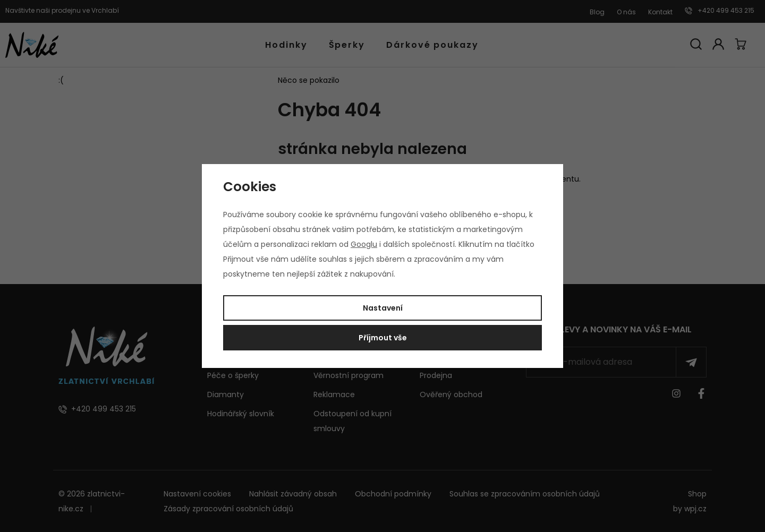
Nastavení (383, 308)
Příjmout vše (383, 338)
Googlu (364, 244)
